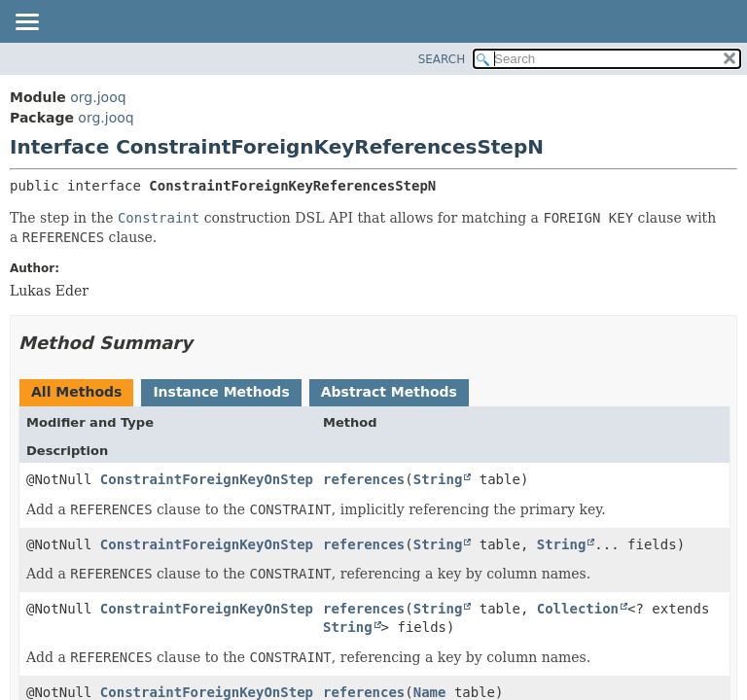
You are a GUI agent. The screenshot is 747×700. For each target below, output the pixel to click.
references (364, 479)
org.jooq (98, 97)
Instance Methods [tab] (221, 392)
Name (430, 692)
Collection (578, 609)
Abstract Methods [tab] (389, 392)
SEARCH (442, 59)
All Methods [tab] (76, 392)
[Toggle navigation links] (26, 23)
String (438, 479)
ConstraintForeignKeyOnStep (207, 479)
